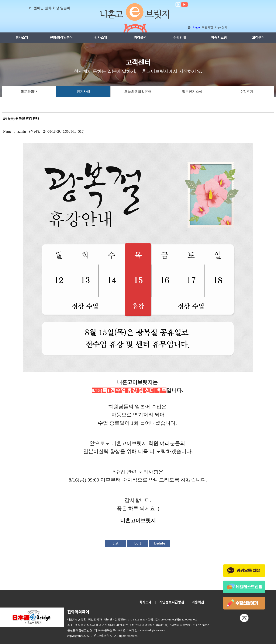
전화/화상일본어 (61, 38)
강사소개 (101, 38)
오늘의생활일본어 (138, 92)
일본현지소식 (192, 92)
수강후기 (246, 92)
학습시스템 (219, 38)
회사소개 (22, 38)
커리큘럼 (140, 38)
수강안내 (180, 38)
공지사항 (83, 92)
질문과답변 (29, 92)
